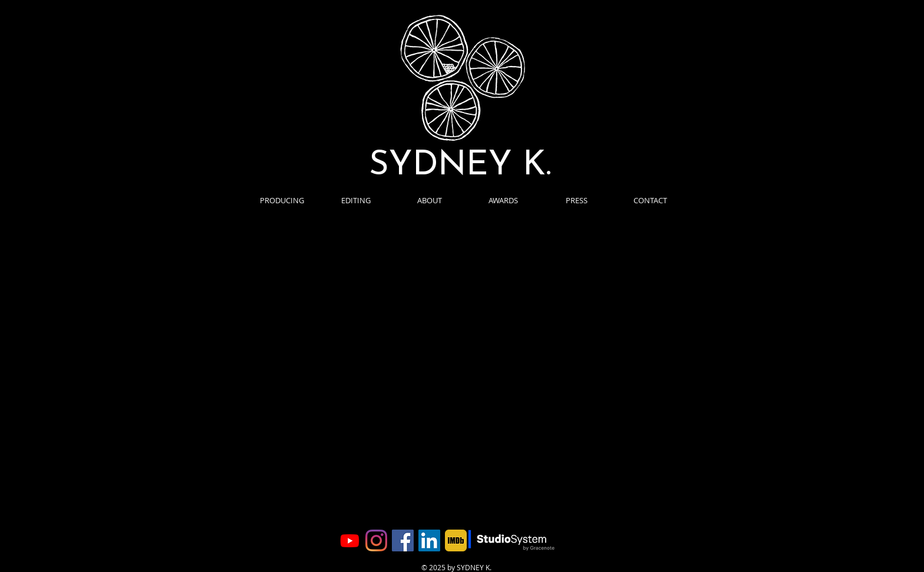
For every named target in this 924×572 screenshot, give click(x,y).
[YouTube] (350, 540)
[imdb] (456, 540)
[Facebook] (403, 540)
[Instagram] (376, 540)
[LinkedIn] (429, 540)
